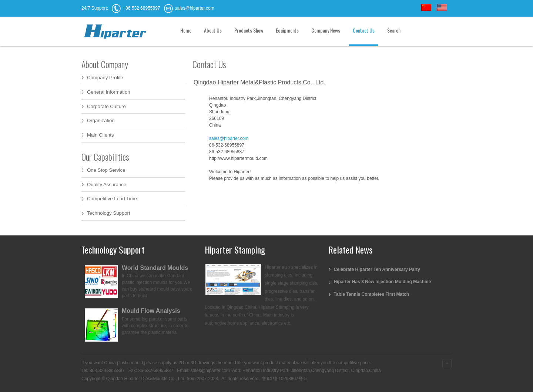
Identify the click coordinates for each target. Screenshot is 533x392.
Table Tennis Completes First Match (372, 294)
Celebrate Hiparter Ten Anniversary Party (377, 269)
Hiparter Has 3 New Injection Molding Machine (383, 282)
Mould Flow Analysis (151, 311)
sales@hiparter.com (229, 138)
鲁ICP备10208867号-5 (284, 379)
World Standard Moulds (155, 268)
